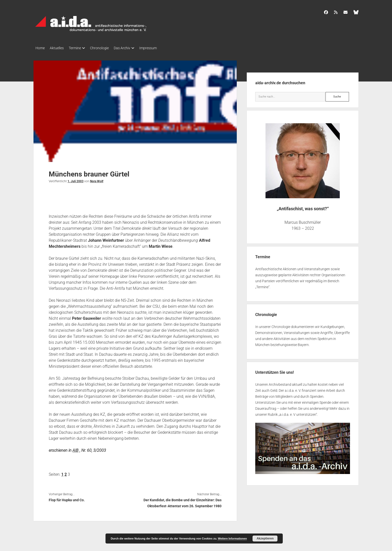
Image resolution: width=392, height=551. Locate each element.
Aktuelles (59, 48)
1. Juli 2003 (75, 180)
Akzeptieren (265, 538)
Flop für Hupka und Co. (67, 498)
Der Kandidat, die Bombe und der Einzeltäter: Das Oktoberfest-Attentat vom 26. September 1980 (182, 501)
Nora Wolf (97, 180)
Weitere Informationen (232, 538)
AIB (75, 449)
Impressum (160, 48)
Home (40, 48)
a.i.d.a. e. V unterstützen (298, 413)
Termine (80, 48)
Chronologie (107, 48)
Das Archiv (132, 48)
